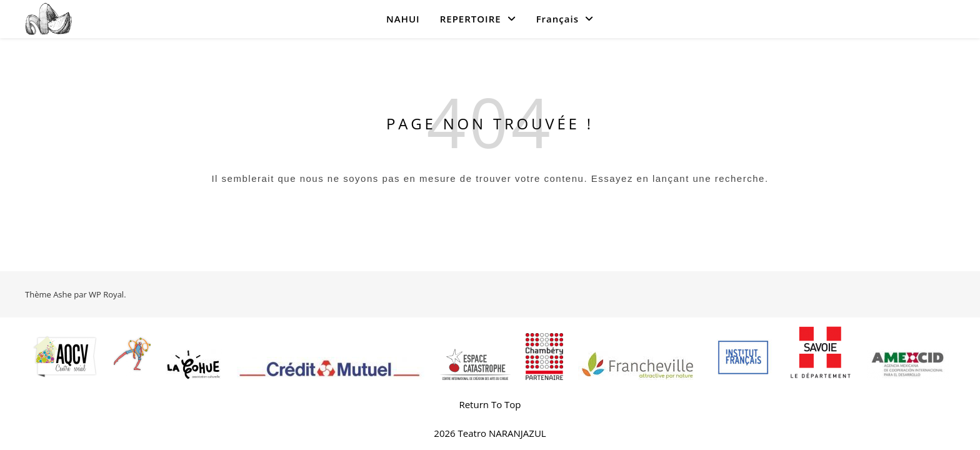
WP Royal (106, 294)
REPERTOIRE (471, 19)
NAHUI (403, 19)
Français (557, 19)
